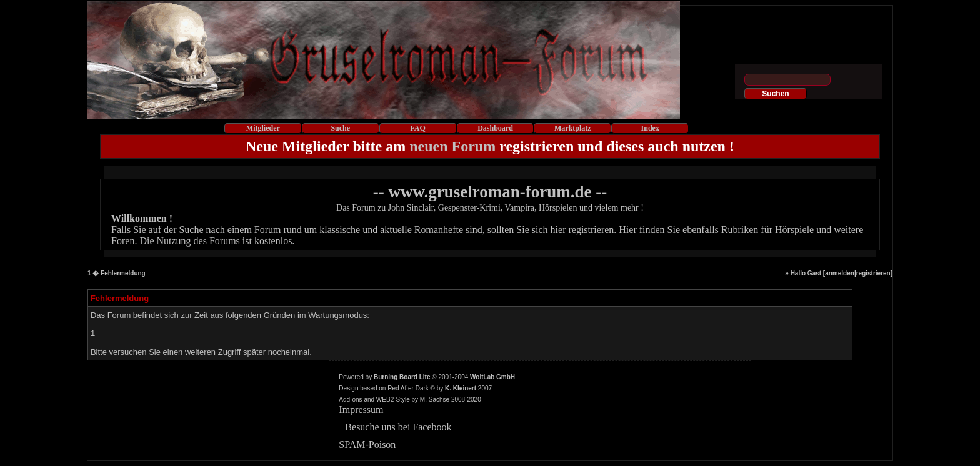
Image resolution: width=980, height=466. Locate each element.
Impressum (361, 409)
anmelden (840, 273)
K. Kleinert (461, 388)
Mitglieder (263, 128)
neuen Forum (452, 146)
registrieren (873, 273)
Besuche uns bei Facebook (398, 427)
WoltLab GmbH (492, 377)
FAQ (417, 128)
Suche (340, 128)
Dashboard (495, 128)
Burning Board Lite (402, 377)
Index (650, 128)
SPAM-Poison (367, 444)
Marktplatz (573, 128)
